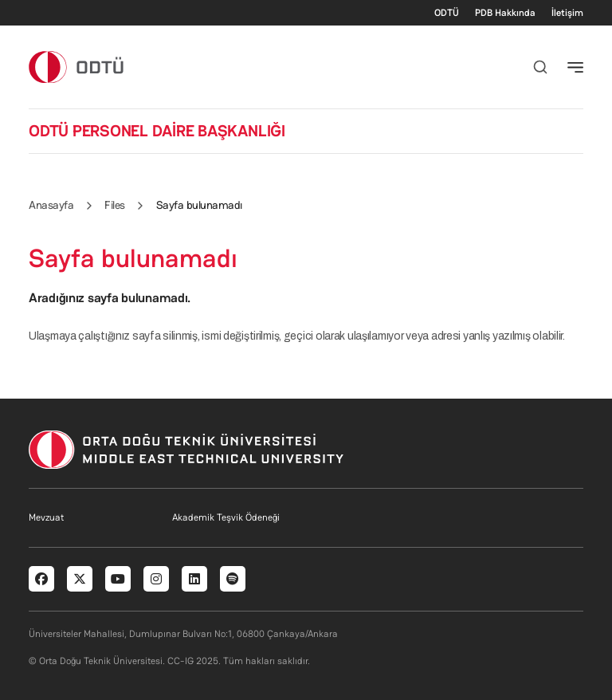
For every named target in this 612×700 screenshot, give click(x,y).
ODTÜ (447, 13)
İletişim (567, 13)
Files (115, 205)
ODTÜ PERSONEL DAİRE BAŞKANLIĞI (157, 131)
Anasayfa (51, 205)
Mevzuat (46, 517)
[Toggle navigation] (575, 67)
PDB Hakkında (505, 13)
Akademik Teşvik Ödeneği (226, 517)
